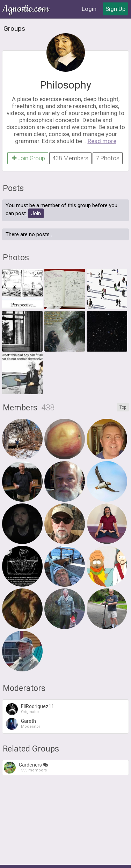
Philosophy (66, 85)
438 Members (70, 158)
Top (123, 407)
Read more (102, 141)
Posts (13, 188)
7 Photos (108, 158)
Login (89, 9)
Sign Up (115, 9)
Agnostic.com (26, 9)
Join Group (28, 158)
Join (36, 213)
